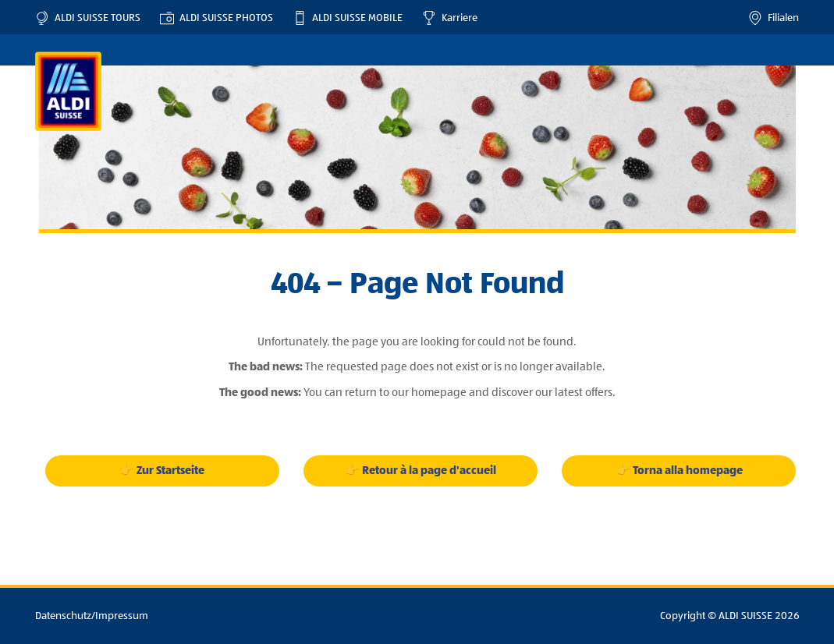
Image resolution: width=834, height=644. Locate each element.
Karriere (450, 18)
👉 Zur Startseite (162, 471)
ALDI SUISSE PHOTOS (216, 18)
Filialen (774, 18)
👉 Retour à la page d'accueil (421, 471)
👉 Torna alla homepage (679, 471)
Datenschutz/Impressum (92, 616)
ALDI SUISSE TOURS (88, 18)
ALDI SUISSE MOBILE (348, 18)
